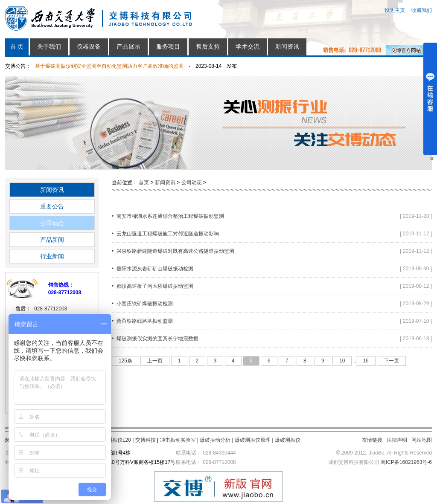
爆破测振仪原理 (253, 440)
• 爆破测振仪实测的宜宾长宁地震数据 (155, 339)
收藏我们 (422, 10)
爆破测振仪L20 (114, 440)
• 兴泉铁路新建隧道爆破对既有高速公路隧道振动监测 (173, 251)
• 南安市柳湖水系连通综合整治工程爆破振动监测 (168, 216)
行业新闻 (52, 256)
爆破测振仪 (288, 440)
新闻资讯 (287, 47)
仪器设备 (89, 47)
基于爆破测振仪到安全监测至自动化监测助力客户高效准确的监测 (109, 66)
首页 (144, 182)
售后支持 (208, 47)
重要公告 (52, 206)
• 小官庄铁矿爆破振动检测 (142, 304)
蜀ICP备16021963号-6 (406, 462)
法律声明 (397, 440)
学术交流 (248, 47)
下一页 (391, 361)
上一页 (155, 361)
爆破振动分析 (215, 440)
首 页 (17, 47)
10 (342, 361)
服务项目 (168, 47)
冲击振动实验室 (178, 440)
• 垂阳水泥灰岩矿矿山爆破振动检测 (153, 269)
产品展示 (128, 47)
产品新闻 (52, 240)
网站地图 (422, 440)
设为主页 (395, 10)
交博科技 (146, 440)
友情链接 (372, 440)
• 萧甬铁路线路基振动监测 (142, 321)
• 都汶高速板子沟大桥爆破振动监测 (153, 286)
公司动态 (52, 223)
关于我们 (49, 47)
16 (366, 361)
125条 (125, 361)
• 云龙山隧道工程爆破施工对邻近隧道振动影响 (165, 234)
